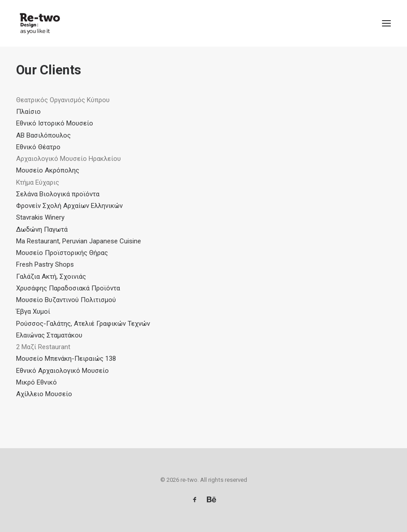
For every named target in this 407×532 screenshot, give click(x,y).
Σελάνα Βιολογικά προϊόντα (58, 194)
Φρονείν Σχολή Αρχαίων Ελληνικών (69, 206)
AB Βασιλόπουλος (43, 135)
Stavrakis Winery (40, 217)
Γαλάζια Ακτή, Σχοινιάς (51, 277)
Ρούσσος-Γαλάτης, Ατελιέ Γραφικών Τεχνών (83, 324)
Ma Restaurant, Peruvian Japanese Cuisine (79, 241)
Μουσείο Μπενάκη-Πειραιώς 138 (66, 359)
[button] (386, 23)
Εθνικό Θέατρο (38, 147)
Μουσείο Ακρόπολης (48, 170)
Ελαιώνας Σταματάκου (49, 335)
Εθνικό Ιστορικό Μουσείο (55, 123)
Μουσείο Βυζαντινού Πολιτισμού (66, 300)
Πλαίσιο (28, 112)
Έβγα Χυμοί (33, 311)
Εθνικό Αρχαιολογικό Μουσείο (63, 371)
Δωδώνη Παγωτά (42, 229)
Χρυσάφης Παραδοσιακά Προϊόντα (68, 288)
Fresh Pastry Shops (45, 264)
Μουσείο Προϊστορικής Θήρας (62, 253)
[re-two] (39, 23)
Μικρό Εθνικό (36, 382)
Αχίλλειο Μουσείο (44, 394)
